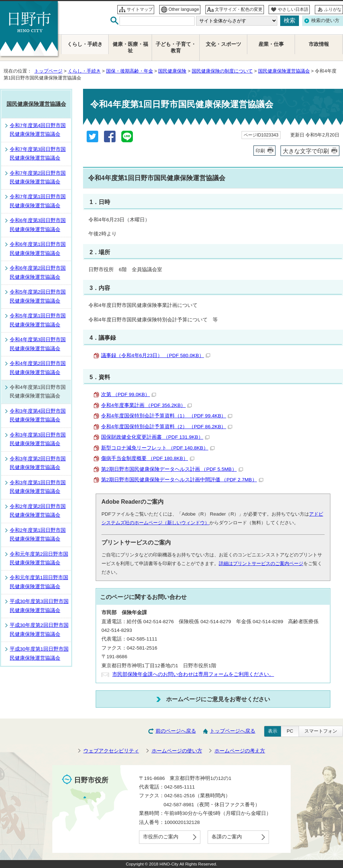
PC (290, 731)
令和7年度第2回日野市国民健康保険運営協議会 (38, 177)
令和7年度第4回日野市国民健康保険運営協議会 (38, 130)
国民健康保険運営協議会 (284, 71)
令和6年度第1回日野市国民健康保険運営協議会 (38, 249)
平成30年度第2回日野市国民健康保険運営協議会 (39, 630)
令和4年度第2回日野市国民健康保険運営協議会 (38, 368)
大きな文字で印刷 (306, 151)
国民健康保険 (172, 71)
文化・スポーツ (223, 44)
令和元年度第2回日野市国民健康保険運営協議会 (39, 558)
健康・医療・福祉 (130, 47)
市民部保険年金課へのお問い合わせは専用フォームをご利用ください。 (193, 674)
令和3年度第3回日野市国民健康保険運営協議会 (38, 439)
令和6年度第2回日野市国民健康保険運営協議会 (38, 272)
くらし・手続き (84, 71)
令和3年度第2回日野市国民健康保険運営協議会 (38, 463)
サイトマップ (140, 9)
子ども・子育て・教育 (176, 47)
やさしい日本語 (293, 9)
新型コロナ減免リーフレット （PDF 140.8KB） (158, 448)
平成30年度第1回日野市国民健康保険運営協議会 (39, 653)
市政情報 (319, 44)
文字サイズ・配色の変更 (239, 9)
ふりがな (333, 9)
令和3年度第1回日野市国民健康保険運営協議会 (38, 487)
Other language (184, 9)
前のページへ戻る (176, 731)
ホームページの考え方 (240, 751)
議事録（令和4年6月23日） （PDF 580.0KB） (156, 355)
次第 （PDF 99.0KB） (129, 394)
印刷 (260, 151)
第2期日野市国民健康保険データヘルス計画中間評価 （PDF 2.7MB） (182, 480)
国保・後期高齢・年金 (130, 71)
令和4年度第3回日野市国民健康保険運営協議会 (38, 344)
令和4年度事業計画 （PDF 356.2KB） (146, 405)
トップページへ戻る (233, 731)
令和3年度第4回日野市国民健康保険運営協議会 (38, 415)
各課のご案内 (227, 837)
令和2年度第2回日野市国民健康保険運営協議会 (38, 511)
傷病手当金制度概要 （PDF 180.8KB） (148, 458)
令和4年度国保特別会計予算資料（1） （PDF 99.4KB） (167, 416)
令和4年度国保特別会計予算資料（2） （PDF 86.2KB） (167, 427)
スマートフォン (321, 731)
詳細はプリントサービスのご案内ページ (261, 563)
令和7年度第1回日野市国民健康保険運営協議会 (38, 201)
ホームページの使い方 (177, 751)
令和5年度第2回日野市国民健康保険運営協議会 (38, 296)
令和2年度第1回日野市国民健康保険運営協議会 (38, 535)
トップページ (48, 71)
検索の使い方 (325, 20)
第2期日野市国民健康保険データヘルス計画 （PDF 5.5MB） (172, 469)
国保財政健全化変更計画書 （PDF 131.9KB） (155, 437)
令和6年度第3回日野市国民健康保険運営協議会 (38, 225)
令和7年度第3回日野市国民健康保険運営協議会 (38, 154)
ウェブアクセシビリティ (111, 751)
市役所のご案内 (161, 837)
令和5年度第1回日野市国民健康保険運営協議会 (38, 320)
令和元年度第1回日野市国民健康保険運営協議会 (39, 582)
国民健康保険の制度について (222, 71)
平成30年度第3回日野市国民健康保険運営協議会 (39, 606)
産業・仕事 (271, 44)
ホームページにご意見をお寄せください (218, 699)
